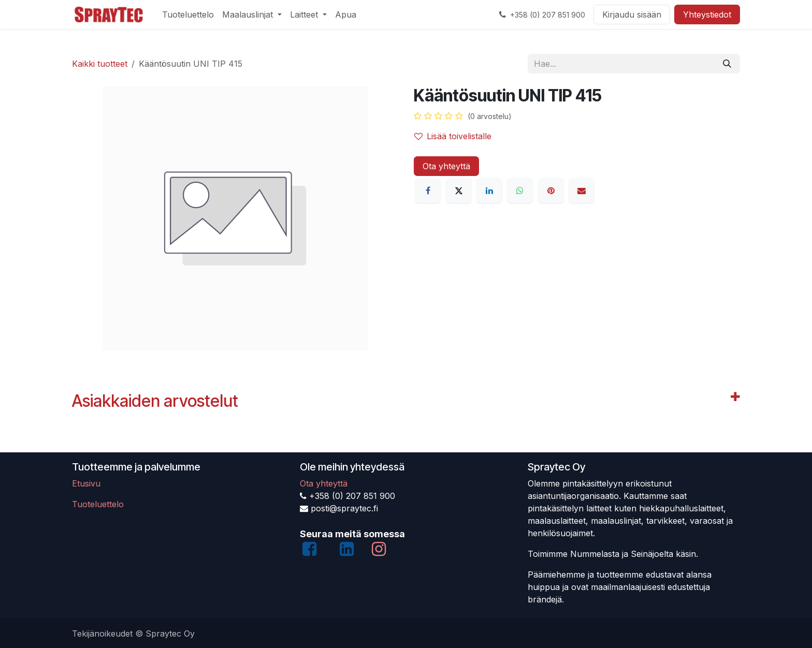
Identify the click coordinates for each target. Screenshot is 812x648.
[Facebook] (428, 190)
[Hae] (727, 64)
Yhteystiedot (707, 14)
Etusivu (86, 483)
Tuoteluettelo (98, 504)
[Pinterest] (551, 190)
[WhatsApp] (520, 190)
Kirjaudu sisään (632, 14)
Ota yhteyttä (446, 166)
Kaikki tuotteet (100, 64)
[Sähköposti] (582, 190)
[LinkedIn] (489, 190)
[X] (459, 190)
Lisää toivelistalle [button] (453, 136)
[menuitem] (188, 14)
